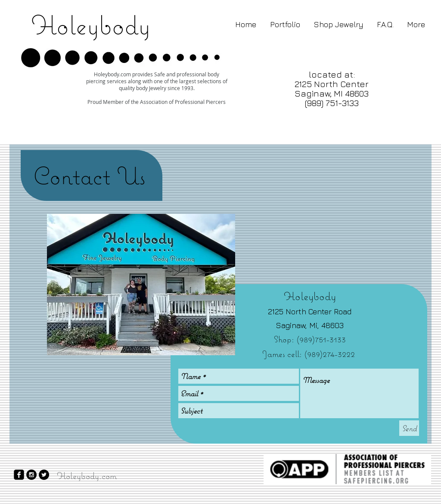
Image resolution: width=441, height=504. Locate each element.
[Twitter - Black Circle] (44, 475)
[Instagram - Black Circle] (31, 475)
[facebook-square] (19, 475)
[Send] (409, 428)
